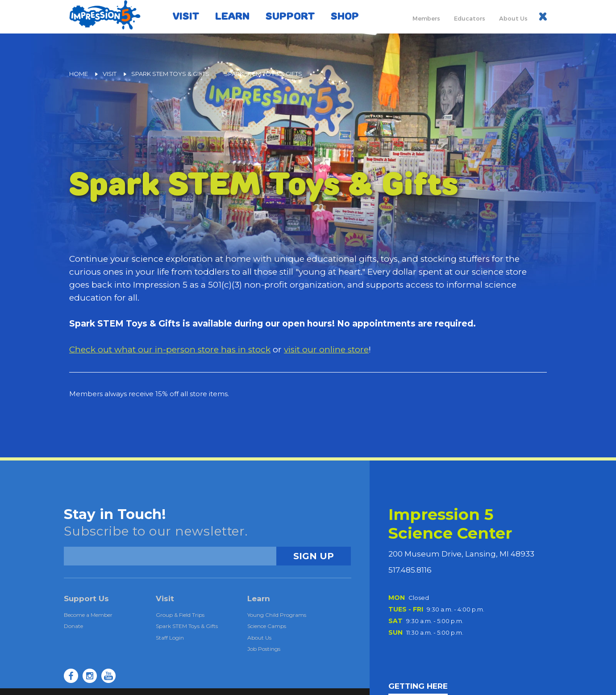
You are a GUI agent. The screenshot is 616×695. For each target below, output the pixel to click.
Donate (73, 626)
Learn (232, 16)
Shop (345, 16)
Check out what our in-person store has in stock (170, 350)
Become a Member (88, 615)
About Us (513, 18)
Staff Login (170, 638)
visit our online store (326, 350)
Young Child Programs (277, 615)
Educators (470, 18)
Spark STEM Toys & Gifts (170, 74)
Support (290, 16)
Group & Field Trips (180, 615)
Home (79, 74)
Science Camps (267, 626)
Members (426, 18)
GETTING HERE (418, 686)
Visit (186, 16)
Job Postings (264, 649)
